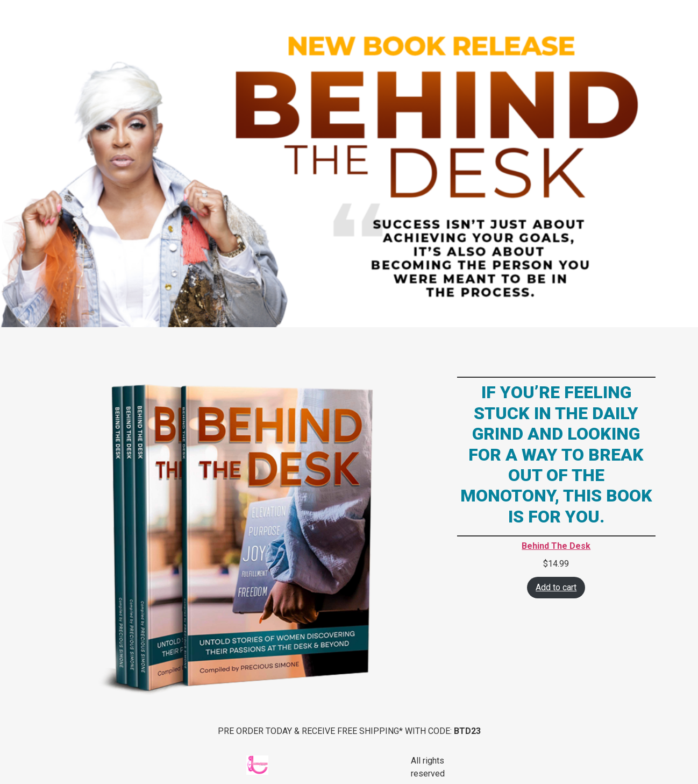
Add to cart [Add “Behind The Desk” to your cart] (556, 587)
